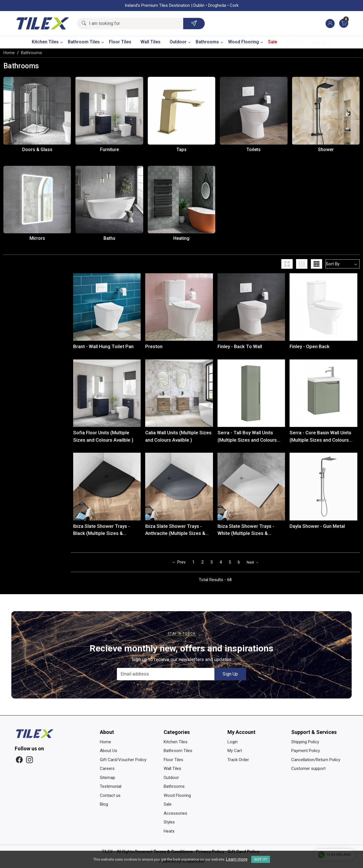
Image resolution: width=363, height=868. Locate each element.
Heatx (322, 42)
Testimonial (111, 786)
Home (105, 742)
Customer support (308, 769)
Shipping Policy (305, 742)
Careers (107, 769)
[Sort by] (343, 264)
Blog (104, 804)
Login (233, 742)
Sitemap (107, 778)
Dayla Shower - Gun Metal (317, 526)
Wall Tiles (150, 42)
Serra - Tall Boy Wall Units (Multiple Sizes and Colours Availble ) (247, 437)
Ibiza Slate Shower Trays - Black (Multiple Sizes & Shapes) (102, 530)
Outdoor (180, 42)
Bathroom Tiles (86, 42)
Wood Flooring (245, 42)
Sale (273, 42)
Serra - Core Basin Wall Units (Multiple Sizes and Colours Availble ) (320, 437)
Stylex (295, 42)
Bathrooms (209, 42)
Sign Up (230, 674)
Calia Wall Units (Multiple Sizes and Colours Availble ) (178, 436)
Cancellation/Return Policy (316, 760)
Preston (154, 346)
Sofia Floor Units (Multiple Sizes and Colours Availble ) (103, 436)
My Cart (235, 751)
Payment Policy (306, 751)
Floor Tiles (120, 42)
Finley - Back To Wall (240, 346)
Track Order (238, 760)
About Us (108, 751)
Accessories (175, 813)
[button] (288, 264)
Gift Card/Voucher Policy (123, 760)
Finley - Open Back (310, 346)
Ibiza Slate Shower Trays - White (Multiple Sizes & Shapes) (246, 530)
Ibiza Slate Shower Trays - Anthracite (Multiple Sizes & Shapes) (175, 530)
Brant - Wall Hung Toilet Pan (103, 346)
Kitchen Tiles (47, 42)
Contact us (110, 795)
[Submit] (194, 24)
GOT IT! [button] (261, 859)
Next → (253, 562)
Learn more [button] (237, 859)
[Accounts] (330, 24)
